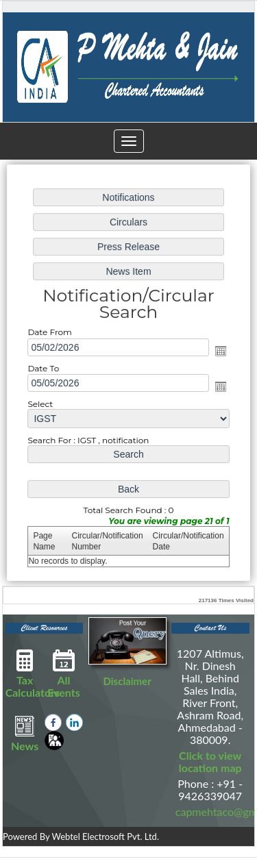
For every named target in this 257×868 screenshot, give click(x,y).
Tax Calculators (33, 673)
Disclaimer (127, 681)
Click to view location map (210, 761)
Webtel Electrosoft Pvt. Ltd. (105, 836)
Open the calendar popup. (219, 351)
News (25, 733)
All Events (64, 673)
